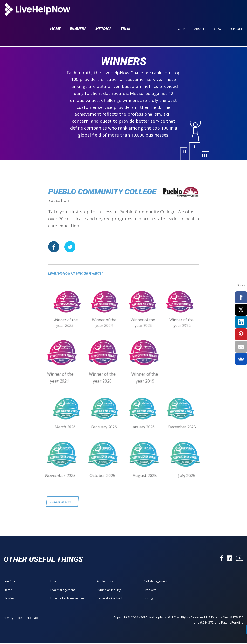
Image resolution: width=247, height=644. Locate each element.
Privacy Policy (13, 619)
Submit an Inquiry (109, 591)
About (199, 12)
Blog (217, 12)
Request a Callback (110, 599)
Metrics (103, 13)
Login (181, 12)
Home (56, 13)
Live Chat (10, 582)
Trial (126, 13)
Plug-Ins (9, 599)
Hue (53, 582)
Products (150, 591)
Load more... (63, 502)
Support (236, 12)
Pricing (148, 599)
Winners (78, 13)
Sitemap (32, 619)
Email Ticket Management (68, 599)
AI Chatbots (105, 582)
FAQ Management (63, 591)
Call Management (156, 582)
